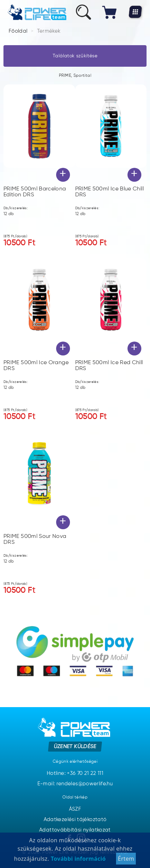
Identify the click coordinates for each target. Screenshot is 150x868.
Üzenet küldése (75, 747)
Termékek (49, 31)
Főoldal (18, 31)
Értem (126, 862)
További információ (77, 862)
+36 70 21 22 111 (85, 773)
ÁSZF (75, 809)
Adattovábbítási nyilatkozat (75, 830)
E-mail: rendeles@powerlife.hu (75, 784)
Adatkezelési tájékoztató (75, 820)
